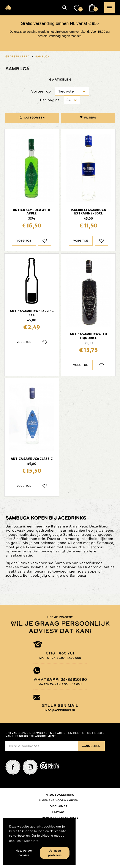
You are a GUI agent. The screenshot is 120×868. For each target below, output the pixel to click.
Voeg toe (24, 241)
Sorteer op (41, 91)
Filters (90, 118)
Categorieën (34, 118)
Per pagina (50, 100)
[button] (65, 8)
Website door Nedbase (60, 818)
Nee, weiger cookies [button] (24, 853)
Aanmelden (91, 746)
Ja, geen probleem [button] (55, 853)
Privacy (58, 812)
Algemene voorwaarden (58, 800)
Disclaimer (58, 806)
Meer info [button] (31, 841)
